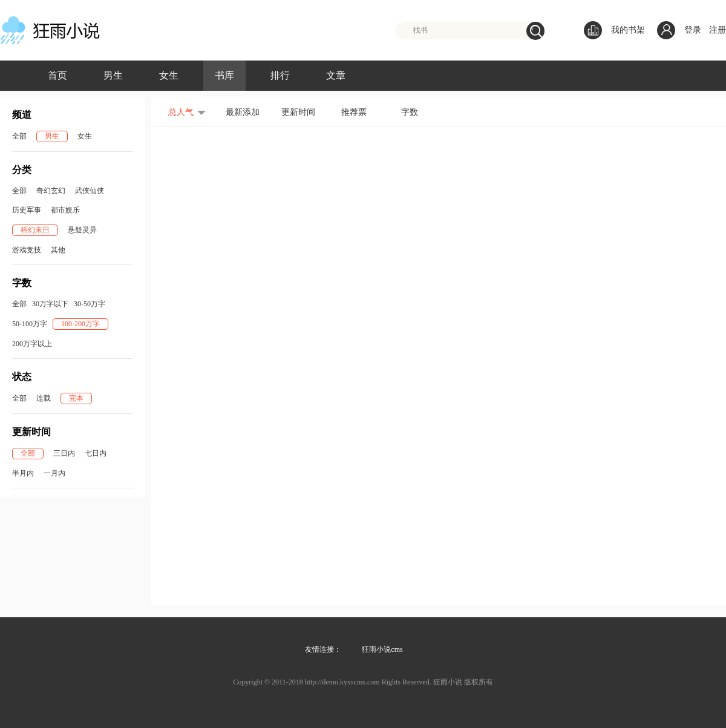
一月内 (54, 473)
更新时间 (298, 112)
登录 (693, 30)
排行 (280, 75)
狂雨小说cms (382, 649)
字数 (410, 112)
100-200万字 (80, 324)
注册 (718, 30)
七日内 (96, 453)
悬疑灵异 (82, 230)
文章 (336, 75)
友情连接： (323, 649)
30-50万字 (90, 304)
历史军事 (27, 210)
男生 (113, 75)
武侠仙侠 (90, 191)
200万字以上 (32, 344)
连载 (44, 398)
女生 (169, 75)
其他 (58, 250)
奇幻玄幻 (51, 191)
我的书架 (614, 30)
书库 (224, 75)
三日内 (64, 453)
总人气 (181, 112)
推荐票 (354, 112)
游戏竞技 (27, 250)
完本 (76, 398)
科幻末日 (35, 230)
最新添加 (243, 112)
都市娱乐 (65, 210)
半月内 (23, 473)
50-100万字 (30, 324)
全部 (19, 136)
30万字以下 (50, 304)
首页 (57, 75)
